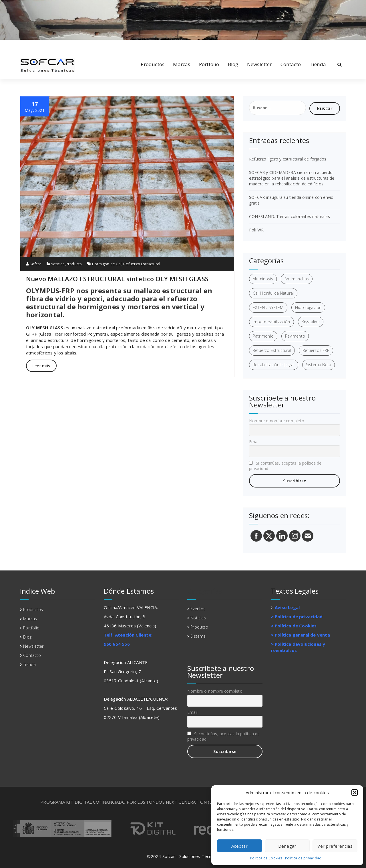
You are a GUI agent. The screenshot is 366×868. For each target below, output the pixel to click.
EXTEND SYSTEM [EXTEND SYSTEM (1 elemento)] (268, 307)
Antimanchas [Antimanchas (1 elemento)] (297, 279)
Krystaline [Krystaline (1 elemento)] (311, 322)
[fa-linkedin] (29, 46)
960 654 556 (117, 644)
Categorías (205, 591)
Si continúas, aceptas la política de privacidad (285, 466)
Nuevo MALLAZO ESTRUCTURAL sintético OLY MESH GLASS (117, 279)
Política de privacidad (303, 858)
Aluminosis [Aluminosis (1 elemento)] (263, 279)
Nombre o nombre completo (277, 421)
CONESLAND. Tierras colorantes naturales (290, 216)
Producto (74, 264)
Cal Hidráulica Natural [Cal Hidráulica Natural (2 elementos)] (273, 293)
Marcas (182, 64)
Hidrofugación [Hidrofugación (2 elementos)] (308, 307)
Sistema (198, 636)
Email (254, 442)
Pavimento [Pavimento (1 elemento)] (295, 336)
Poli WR (256, 230)
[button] (355, 792)
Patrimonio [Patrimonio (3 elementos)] (263, 336)
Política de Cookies (266, 858)
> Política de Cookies (294, 626)
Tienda (318, 64)
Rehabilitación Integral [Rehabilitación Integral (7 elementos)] (274, 365)
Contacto (291, 64)
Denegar (287, 846)
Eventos (198, 609)
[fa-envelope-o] (57, 46)
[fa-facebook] (21, 46)
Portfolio (209, 64)
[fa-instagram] (48, 46)
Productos (153, 64)
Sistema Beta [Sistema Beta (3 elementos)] (319, 365)
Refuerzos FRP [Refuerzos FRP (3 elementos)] (316, 350)
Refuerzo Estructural (142, 264)
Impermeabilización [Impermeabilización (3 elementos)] (271, 322)
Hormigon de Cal (107, 264)
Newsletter (259, 64)
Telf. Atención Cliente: (128, 635)
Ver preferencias (335, 846)
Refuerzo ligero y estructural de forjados (288, 159)
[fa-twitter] (39, 46)
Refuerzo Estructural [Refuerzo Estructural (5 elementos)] (272, 350)
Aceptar (240, 846)
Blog (233, 64)
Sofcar (34, 264)
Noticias (58, 264)
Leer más (41, 366)
